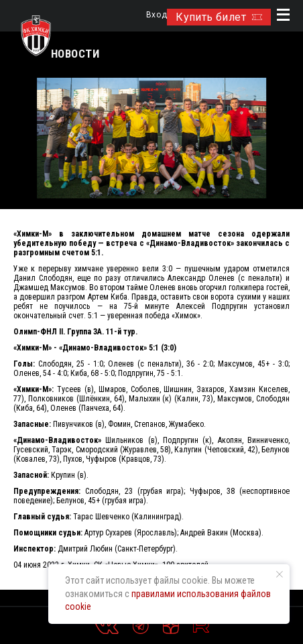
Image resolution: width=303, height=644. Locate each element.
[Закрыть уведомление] (280, 574)
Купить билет (219, 17)
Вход (157, 15)
